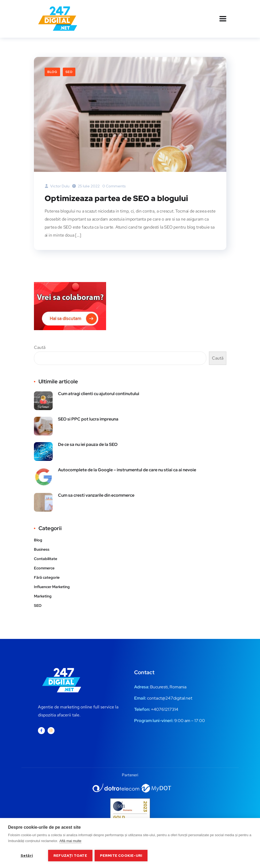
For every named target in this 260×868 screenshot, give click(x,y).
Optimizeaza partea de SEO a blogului (117, 198)
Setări (27, 855)
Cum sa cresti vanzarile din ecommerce (96, 495)
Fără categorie (47, 577)
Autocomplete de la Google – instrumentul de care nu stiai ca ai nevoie (127, 470)
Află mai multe (70, 841)
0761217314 (167, 709)
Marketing (43, 596)
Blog (52, 72)
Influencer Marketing (52, 587)
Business (42, 549)
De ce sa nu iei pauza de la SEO (88, 444)
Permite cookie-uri (122, 855)
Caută (40, 347)
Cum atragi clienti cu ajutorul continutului (99, 393)
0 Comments (114, 186)
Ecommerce (44, 568)
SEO (69, 72)
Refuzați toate (70, 855)
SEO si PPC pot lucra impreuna (88, 419)
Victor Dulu (57, 186)
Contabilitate (46, 558)
